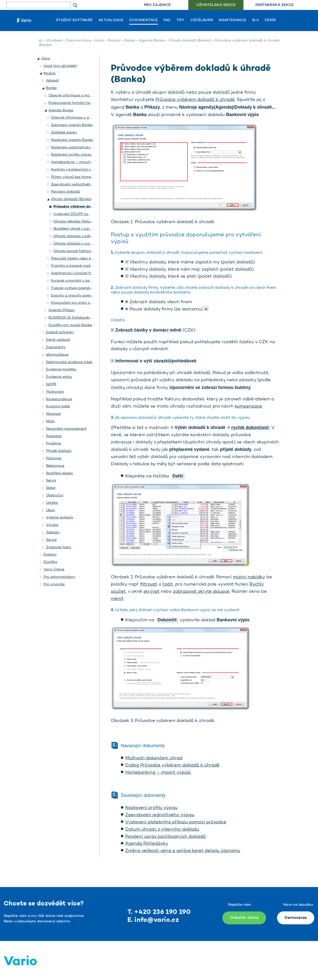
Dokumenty (56, 347)
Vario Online (54, 570)
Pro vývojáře (54, 584)
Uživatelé (54, 41)
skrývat (151, 592)
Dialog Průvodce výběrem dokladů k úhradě (172, 766)
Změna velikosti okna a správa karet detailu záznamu (183, 851)
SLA (255, 20)
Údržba (52, 503)
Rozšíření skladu (59, 473)
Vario (99, 41)
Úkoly (51, 510)
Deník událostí (58, 340)
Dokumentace (143, 20)
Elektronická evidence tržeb (69, 362)
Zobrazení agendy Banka (72, 125)
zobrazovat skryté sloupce (201, 592)
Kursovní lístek (58, 406)
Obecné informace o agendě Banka (81, 118)
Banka (130, 41)
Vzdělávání (202, 20)
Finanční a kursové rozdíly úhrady (79, 266)
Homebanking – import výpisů (158, 773)
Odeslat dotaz (244, 918)
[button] (39, 59)
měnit (117, 599)
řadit (168, 585)
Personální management (66, 429)
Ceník (270, 20)
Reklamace (55, 466)
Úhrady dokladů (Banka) (190, 41)
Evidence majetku (61, 369)
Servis (51, 481)
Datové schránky (60, 332)
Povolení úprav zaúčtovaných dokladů (165, 837)
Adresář (52, 81)
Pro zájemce (157, 5)
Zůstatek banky (64, 133)
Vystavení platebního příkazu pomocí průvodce (176, 822)
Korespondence (59, 399)
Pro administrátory (59, 577)
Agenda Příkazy (62, 310)
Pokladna (54, 436)
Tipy (180, 20)
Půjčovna (54, 458)
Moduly (114, 41)
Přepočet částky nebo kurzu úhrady (81, 259)
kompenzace (248, 407)
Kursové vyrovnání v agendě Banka (80, 281)
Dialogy (50, 555)
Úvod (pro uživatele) (60, 66)
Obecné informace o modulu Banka (78, 96)
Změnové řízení (59, 547)
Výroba (52, 525)
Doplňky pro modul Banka (70, 325)
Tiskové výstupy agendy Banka (77, 288)
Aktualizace (111, 20)
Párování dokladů (65, 192)
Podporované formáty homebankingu (80, 103)
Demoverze (296, 918)
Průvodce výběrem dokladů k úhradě (195, 100)
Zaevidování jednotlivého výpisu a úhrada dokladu (93, 185)
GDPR (51, 384)
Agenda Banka (152, 41)
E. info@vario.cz (153, 920)
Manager (53, 414)
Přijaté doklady (59, 451)
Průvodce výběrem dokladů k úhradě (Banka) (92, 207)
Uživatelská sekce (216, 5)
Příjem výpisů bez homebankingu (79, 177)
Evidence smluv (59, 377)
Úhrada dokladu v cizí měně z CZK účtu (86, 244)
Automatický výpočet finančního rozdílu (85, 273)
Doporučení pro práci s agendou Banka (84, 303)
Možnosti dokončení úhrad (154, 758)
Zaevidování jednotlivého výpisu (160, 815)
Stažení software (74, 20)
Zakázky (53, 533)
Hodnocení (55, 392)
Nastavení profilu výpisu (151, 808)
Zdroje (51, 540)
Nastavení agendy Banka (72, 140)
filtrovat (149, 585)
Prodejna (54, 444)
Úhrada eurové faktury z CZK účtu (82, 251)
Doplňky (50, 562)
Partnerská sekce (275, 5)
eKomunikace (57, 355)
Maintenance (233, 20)
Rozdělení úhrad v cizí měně (77, 229)
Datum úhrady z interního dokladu (162, 830)
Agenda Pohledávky (147, 844)
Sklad (51, 488)
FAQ (167, 20)
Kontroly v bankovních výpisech (77, 170)
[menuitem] (157, 5)
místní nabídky (249, 577)
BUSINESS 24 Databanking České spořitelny (86, 318)
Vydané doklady (60, 518)
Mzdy (50, 421)
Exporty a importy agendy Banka (79, 296)
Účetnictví (55, 495)
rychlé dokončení (250, 427)
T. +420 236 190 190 (159, 912)
